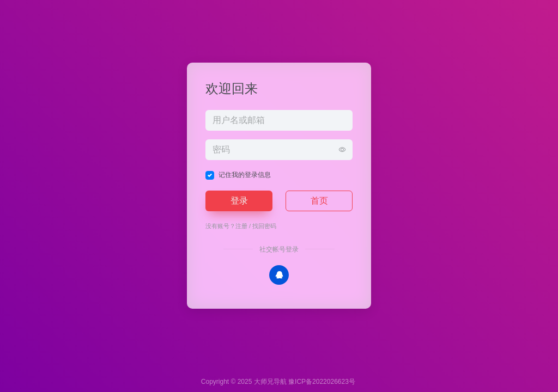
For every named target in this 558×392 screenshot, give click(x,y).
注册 (241, 226)
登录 (239, 201)
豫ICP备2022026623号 (322, 382)
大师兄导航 (270, 382)
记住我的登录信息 (245, 175)
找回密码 (264, 226)
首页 (319, 201)
